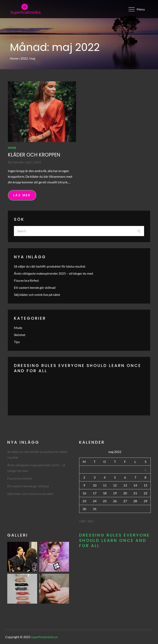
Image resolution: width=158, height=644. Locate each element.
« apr (82, 521)
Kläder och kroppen (34, 155)
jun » (91, 521)
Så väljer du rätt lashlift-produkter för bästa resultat (50, 266)
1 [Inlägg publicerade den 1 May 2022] (145, 469)
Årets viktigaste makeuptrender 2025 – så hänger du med (53, 273)
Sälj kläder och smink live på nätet (37, 295)
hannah (18, 162)
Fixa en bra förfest (26, 280)
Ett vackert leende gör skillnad (35, 287)
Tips (17, 342)
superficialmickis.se (44, 637)
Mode (12, 148)
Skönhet (20, 335)
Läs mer (22, 195)
